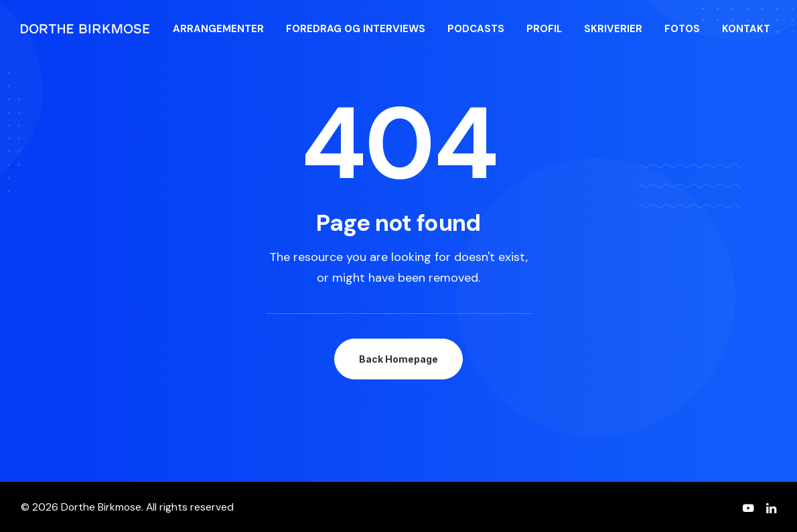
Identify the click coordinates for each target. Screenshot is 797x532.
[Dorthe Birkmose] (87, 29)
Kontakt (746, 29)
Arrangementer (218, 29)
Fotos (682, 29)
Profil (544, 29)
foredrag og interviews (356, 29)
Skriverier (613, 29)
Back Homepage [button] (398, 359)
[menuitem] (218, 29)
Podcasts (476, 29)
